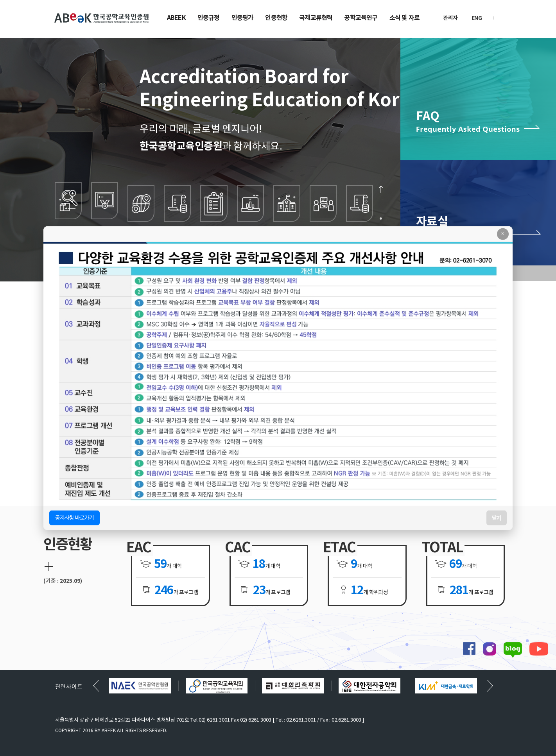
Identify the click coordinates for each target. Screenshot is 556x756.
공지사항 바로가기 (74, 518)
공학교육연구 (361, 18)
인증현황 (276, 18)
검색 (506, 18)
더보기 (49, 566)
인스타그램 (490, 649)
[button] (490, 686)
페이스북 (469, 649)
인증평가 (243, 18)
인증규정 (209, 18)
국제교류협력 (316, 18)
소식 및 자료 (404, 18)
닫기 (497, 518)
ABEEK (176, 18)
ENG (477, 18)
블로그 (513, 650)
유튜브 (539, 649)
